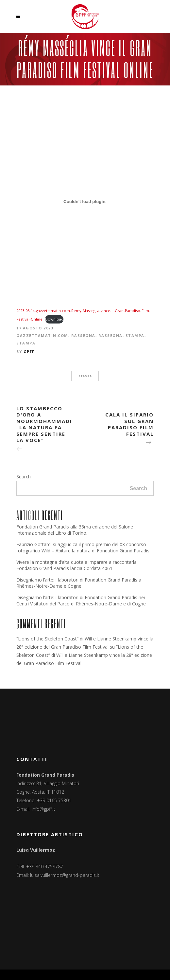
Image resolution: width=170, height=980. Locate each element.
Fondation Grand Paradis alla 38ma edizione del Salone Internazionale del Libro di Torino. (75, 530)
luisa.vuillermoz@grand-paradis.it (65, 875)
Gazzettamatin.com (42, 335)
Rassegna (83, 335)
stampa (85, 376)
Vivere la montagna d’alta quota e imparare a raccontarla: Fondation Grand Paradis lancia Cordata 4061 (77, 565)
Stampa (135, 335)
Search (24, 477)
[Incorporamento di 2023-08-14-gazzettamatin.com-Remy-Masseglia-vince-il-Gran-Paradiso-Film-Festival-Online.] (85, 202)
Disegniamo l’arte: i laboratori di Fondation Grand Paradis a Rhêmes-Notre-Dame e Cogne (79, 583)
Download (54, 319)
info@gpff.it (43, 809)
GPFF (29, 351)
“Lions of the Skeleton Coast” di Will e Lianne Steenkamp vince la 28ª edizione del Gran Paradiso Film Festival (84, 655)
